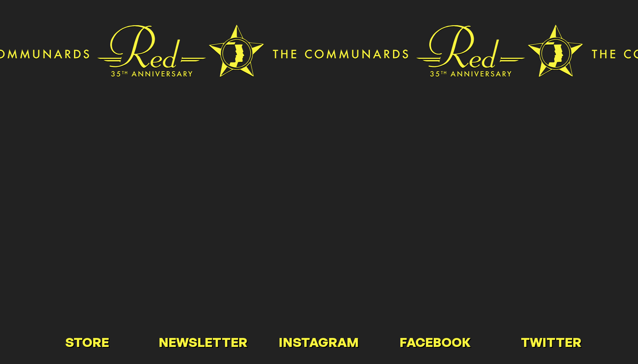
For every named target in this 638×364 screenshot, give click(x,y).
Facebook (435, 342)
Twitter (551, 342)
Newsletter (203, 342)
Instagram (319, 342)
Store (87, 342)
